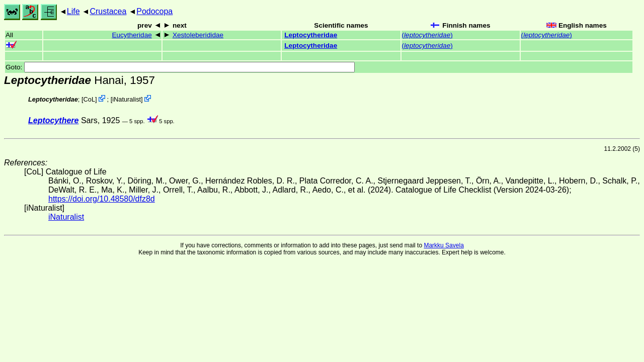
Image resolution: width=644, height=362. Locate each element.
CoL (89, 99)
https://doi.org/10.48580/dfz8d (102, 199)
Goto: (180, 67)
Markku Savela (444, 245)
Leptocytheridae (311, 35)
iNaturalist (127, 99)
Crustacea (108, 11)
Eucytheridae (132, 35)
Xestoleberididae (198, 35)
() (427, 35)
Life (73, 11)
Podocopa (154, 11)
